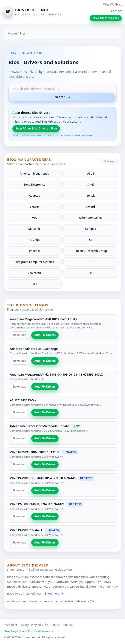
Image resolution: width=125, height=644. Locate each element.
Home (13, 33)
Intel (91, 185)
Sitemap (68, 625)
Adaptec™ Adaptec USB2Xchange (34, 349)
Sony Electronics (34, 185)
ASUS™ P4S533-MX (23, 400)
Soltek (91, 196)
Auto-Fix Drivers (45, 335)
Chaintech (34, 273)
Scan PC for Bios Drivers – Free (36, 129)
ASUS (91, 174)
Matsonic (34, 229)
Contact (116, 11)
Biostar (34, 207)
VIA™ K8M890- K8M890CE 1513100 (34, 452)
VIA (34, 218)
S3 (91, 240)
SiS (91, 273)
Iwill (34, 284)
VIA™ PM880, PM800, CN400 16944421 (37, 504)
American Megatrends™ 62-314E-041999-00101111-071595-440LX (57, 374)
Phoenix (34, 251)
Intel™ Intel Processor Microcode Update (39, 426)
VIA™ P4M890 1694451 (26, 530)
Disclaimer (10, 625)
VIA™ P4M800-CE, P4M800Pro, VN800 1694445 (43, 478)
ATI (91, 262)
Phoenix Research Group (91, 251)
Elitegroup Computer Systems (34, 262)
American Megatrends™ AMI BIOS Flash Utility (43, 319)
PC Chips (34, 240)
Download (20, 335)
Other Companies (91, 218)
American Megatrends (34, 174)
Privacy (24, 625)
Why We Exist (112, 4)
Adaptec (34, 196)
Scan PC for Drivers (106, 18)
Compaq (91, 229)
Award (91, 207)
